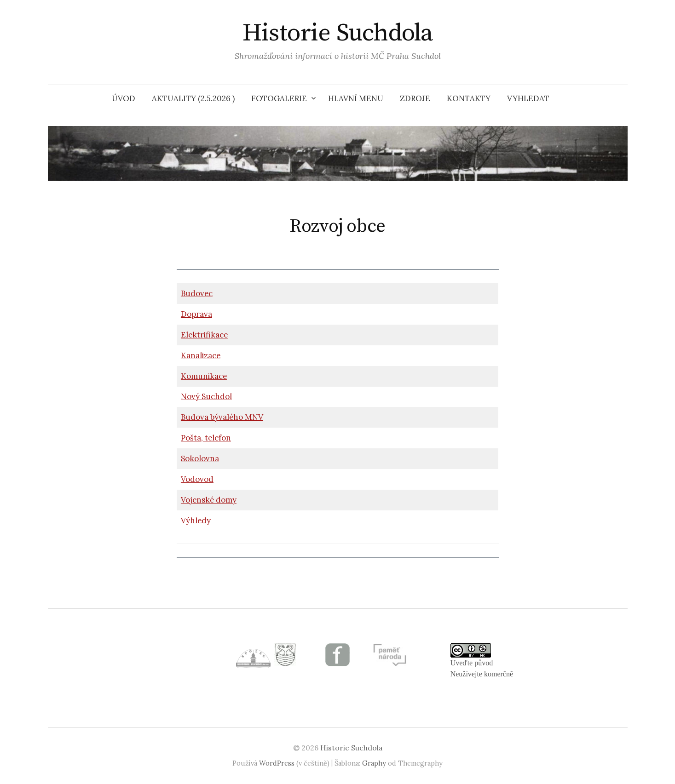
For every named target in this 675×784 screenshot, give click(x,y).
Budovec (197, 293)
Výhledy (196, 521)
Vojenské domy (209, 500)
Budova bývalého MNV (222, 417)
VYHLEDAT (528, 98)
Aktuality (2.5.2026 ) (193, 98)
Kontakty (469, 98)
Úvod (124, 98)
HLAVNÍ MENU (356, 98)
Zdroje (415, 98)
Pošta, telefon (206, 438)
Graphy (374, 763)
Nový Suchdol (206, 396)
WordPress (277, 763)
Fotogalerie (279, 98)
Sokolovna (200, 458)
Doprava (196, 314)
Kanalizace (201, 355)
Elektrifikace (204, 335)
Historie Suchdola (338, 33)
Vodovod (197, 479)
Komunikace (204, 376)
